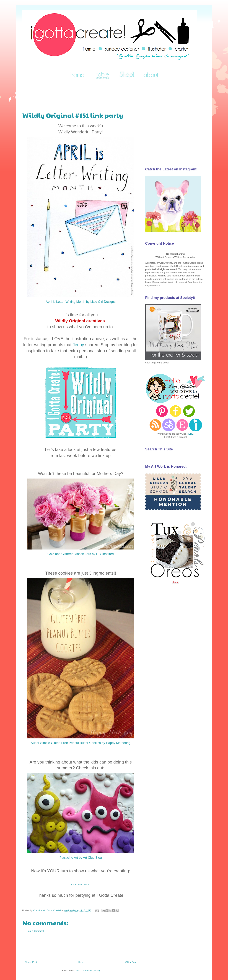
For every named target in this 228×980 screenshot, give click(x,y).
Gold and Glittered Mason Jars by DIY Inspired (81, 554)
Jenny (78, 345)
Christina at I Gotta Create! (47, 910)
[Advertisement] (87, 94)
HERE (190, 434)
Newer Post (31, 962)
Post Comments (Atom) (88, 970)
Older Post (131, 962)
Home (81, 962)
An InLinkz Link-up (81, 885)
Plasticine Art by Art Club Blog (81, 858)
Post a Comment (35, 931)
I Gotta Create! (27, 15)
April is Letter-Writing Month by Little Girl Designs (81, 302)
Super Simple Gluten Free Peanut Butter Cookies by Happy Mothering (81, 743)
